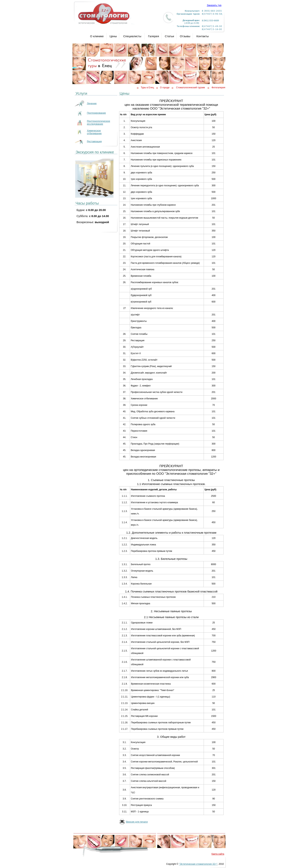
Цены (113, 36)
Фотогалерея (218, 88)
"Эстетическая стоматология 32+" (198, 864)
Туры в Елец (147, 88)
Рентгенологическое (99, 121)
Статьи (170, 36)
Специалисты (132, 36)
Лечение (92, 103)
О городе (165, 88)
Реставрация (94, 141)
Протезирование (97, 113)
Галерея (154, 36)
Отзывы (185, 36)
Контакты (203, 36)
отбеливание (94, 133)
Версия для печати (137, 822)
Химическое (94, 131)
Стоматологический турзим (190, 88)
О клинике (97, 36)
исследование (95, 124)
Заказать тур (214, 5)
